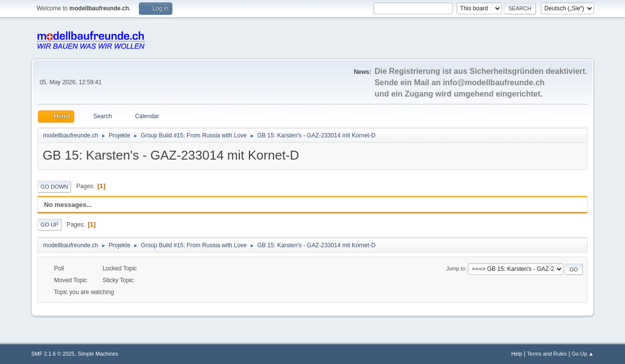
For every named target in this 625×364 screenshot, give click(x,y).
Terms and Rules (547, 354)
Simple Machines (98, 354)
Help (517, 354)
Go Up (49, 225)
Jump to (456, 269)
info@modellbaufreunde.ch (494, 83)
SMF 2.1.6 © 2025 (53, 354)
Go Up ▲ (583, 354)
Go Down (54, 187)
